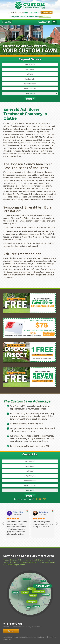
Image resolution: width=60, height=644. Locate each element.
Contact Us (7, 22)
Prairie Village (12, 565)
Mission (50, 560)
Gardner (22, 565)
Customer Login (47, 12)
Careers (11, 631)
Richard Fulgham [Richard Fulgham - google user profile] (19, 512)
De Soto (42, 562)
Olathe (6, 560)
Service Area (45, 17)
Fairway (23, 562)
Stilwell (16, 562)
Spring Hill (7, 562)
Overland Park (16, 560)
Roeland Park (32, 562)
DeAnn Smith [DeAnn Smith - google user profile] (43, 512)
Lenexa (25, 560)
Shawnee (42, 560)
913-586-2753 (40, 499)
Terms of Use (39, 637)
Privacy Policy (51, 637)
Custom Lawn (30, 5)
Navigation (44, 22)
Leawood (33, 560)
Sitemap (8, 639)
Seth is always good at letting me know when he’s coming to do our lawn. (43, 524)
